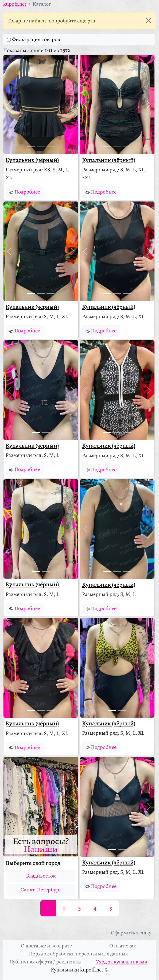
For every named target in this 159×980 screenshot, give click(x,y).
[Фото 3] (51, 147)
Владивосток (41, 876)
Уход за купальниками (122, 962)
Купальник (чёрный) (32, 160)
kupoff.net (15, 4)
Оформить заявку (131, 933)
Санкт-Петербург (41, 890)
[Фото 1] (31, 147)
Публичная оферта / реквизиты (45, 962)
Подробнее (25, 192)
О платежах (123, 946)
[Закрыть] (149, 21)
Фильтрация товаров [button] (33, 39)
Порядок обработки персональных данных (78, 954)
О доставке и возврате (46, 946)
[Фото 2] (41, 147)
